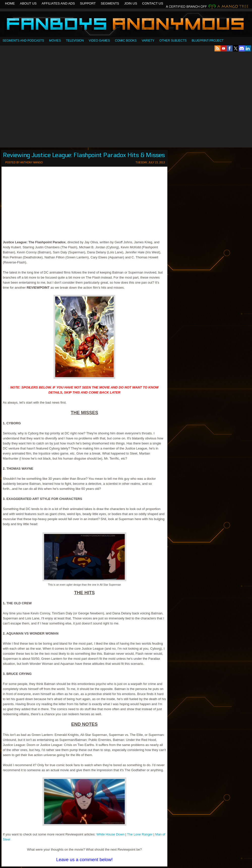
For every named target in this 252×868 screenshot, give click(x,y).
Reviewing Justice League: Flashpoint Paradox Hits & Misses (84, 155)
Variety (148, 41)
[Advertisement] (47, 99)
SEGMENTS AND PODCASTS (23, 41)
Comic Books (126, 41)
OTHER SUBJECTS (173, 41)
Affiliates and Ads (58, 3)
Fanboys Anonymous (126, 25)
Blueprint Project (208, 41)
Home (10, 3)
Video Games (99, 41)
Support (88, 3)
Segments (110, 3)
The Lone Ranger (140, 834)
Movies (55, 41)
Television (75, 41)
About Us (28, 3)
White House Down (110, 834)
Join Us (131, 3)
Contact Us (153, 3)
